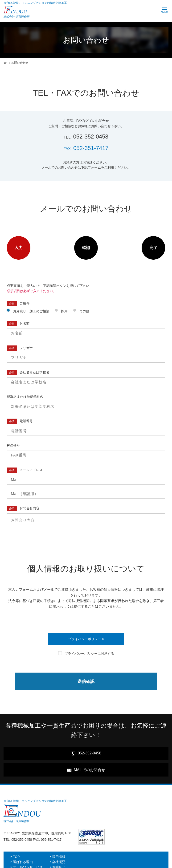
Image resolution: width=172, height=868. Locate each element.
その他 (84, 311)
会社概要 (59, 862)
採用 (64, 311)
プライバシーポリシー (85, 639)
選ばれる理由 (23, 862)
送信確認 (86, 682)
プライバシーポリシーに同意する (89, 654)
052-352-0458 (86, 137)
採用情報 (59, 857)
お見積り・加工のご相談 (31, 311)
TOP (16, 857)
